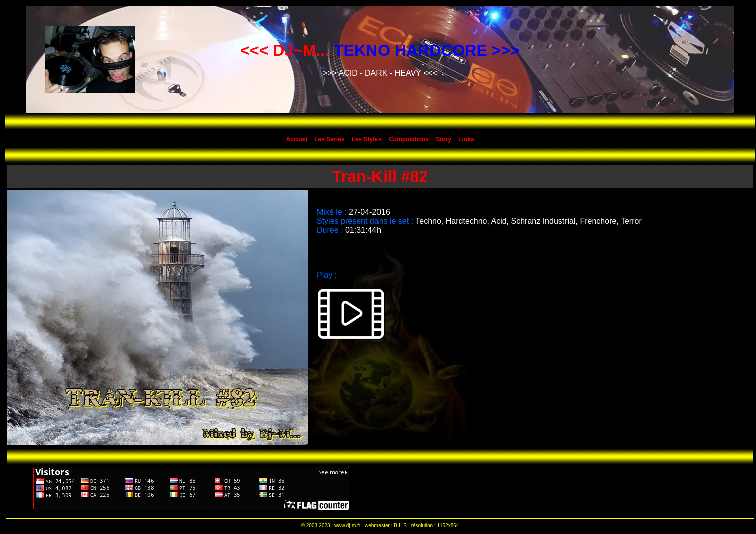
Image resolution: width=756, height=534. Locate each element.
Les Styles (367, 139)
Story (443, 139)
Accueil (297, 139)
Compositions (409, 139)
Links (466, 139)
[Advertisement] (541, 488)
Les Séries (329, 139)
